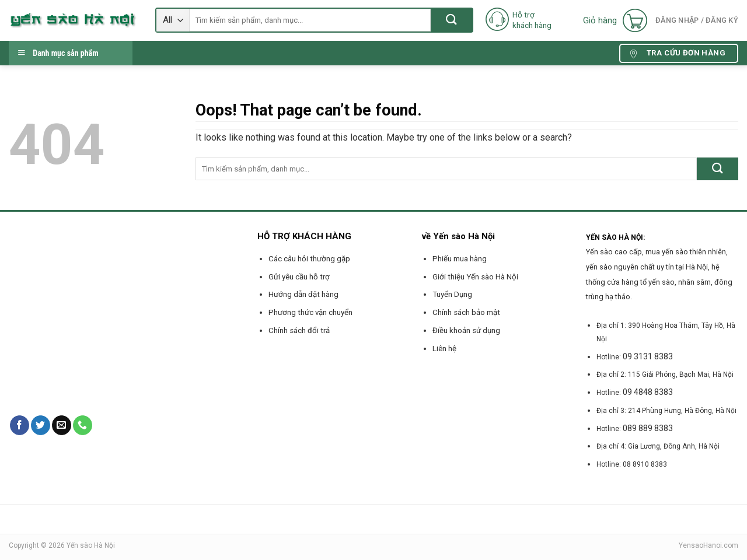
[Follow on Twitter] (41, 425)
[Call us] (83, 425)
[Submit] (451, 20)
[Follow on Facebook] (20, 425)
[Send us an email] (62, 425)
